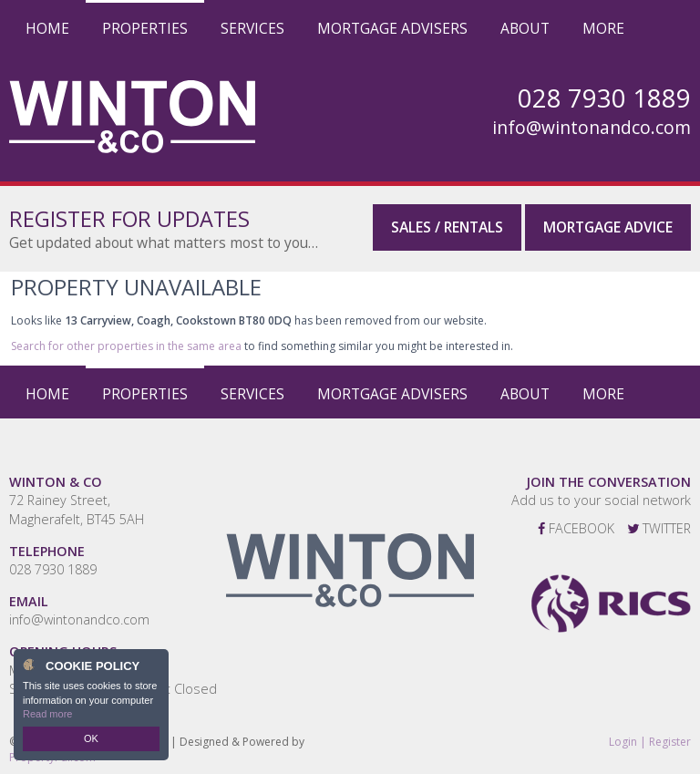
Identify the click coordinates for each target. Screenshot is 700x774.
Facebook (576, 528)
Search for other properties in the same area (126, 346)
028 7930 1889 (53, 569)
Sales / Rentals (447, 227)
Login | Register (650, 742)
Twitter (659, 528)
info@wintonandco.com (592, 128)
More (603, 28)
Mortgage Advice (608, 227)
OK (91, 738)
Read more (47, 714)
